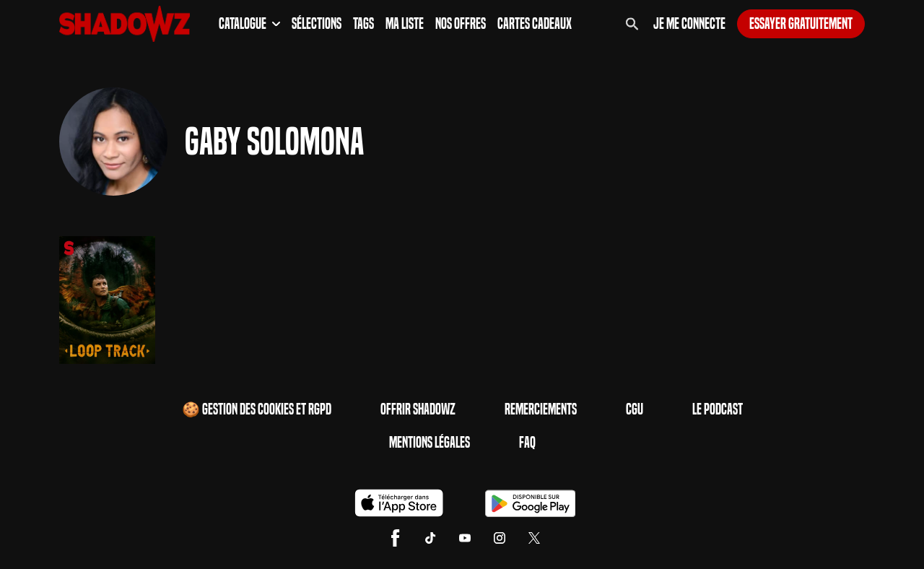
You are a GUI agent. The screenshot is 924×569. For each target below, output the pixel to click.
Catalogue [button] (249, 24)
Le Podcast (718, 409)
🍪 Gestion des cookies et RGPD (257, 409)
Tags (363, 24)
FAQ (527, 443)
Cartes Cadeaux (535, 24)
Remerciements (541, 409)
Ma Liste (405, 24)
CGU (635, 409)
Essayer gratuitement (801, 24)
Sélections (317, 24)
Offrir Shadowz (418, 409)
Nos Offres (461, 24)
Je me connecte (689, 24)
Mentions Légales (430, 443)
